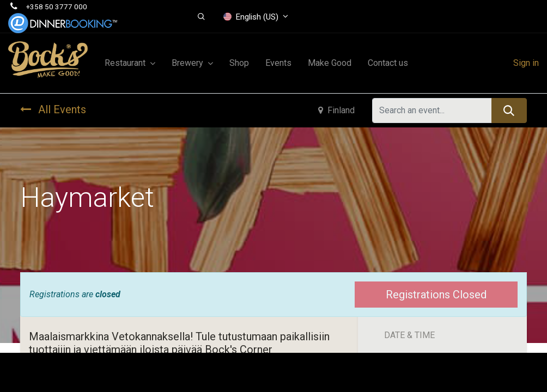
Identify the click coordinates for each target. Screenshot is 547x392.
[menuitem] (239, 63)
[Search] (509, 111)
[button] (202, 17)
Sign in (526, 63)
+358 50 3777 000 (57, 7)
